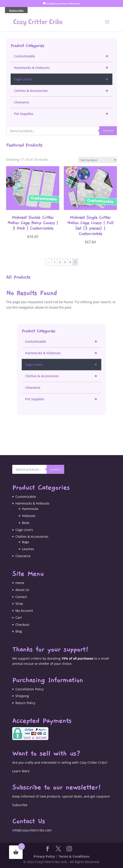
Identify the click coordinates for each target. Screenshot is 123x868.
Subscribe (20, 805)
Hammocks (30, 509)
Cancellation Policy (30, 689)
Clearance (22, 102)
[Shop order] (97, 160)
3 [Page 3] (65, 262)
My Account (24, 611)
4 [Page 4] (70, 262)
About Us (22, 590)
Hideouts (29, 516)
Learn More (21, 771)
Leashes (28, 549)
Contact (21, 597)
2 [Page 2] (60, 262)
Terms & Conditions (74, 856)
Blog (19, 631)
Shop (19, 604)
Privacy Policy (44, 856)
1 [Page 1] (54, 262)
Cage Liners (63, 79)
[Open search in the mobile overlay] (61, 131)
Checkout (22, 625)
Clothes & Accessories (63, 91)
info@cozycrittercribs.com (32, 830)
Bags (26, 542)
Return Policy (25, 703)
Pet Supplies (63, 114)
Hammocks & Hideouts (63, 68)
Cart (19, 618)
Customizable (63, 56)
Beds (26, 523)
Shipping (22, 696)
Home (20, 583)
